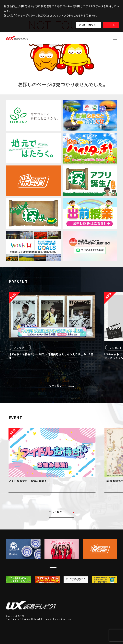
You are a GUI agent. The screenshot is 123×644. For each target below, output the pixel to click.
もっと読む (61, 386)
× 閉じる (111, 25)
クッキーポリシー (89, 25)
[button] (53, 568)
